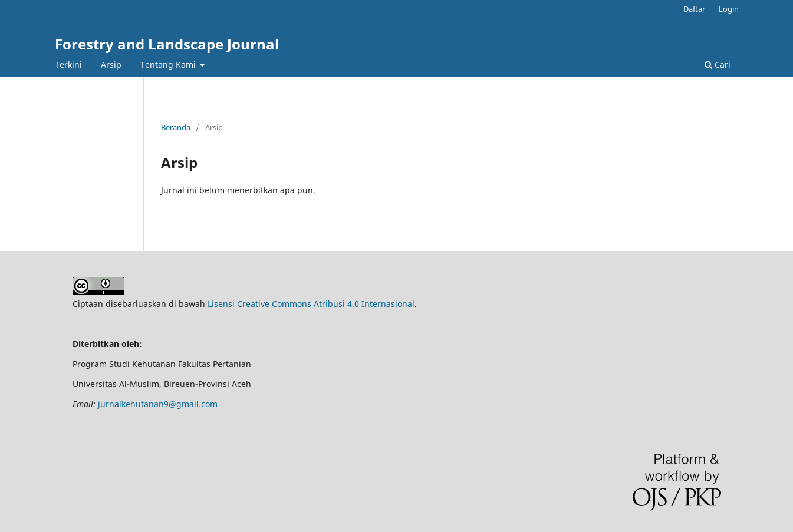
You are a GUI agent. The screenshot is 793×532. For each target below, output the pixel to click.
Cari (718, 65)
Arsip (111, 65)
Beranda (176, 127)
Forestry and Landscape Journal (167, 44)
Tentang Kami (169, 65)
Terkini (68, 65)
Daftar (694, 9)
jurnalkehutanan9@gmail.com (158, 404)
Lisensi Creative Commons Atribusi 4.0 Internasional (311, 304)
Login (729, 9)
